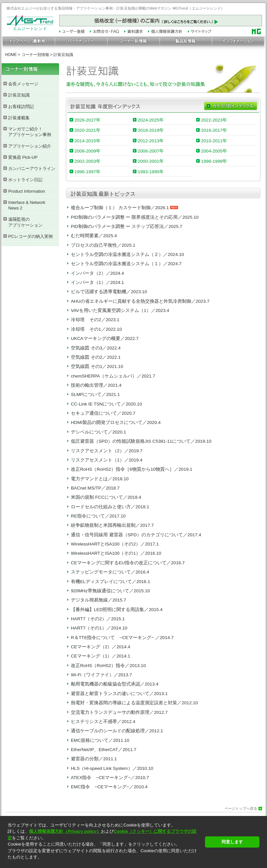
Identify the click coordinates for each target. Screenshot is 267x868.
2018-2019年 (151, 130)
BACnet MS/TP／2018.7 (95, 488)
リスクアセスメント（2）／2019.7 (107, 451)
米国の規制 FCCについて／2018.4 (106, 497)
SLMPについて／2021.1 (95, 394)
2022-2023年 (214, 120)
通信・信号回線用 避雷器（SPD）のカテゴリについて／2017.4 (136, 535)
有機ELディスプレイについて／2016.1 (110, 582)
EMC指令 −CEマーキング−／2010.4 (109, 787)
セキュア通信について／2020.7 (103, 413)
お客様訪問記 (21, 107)
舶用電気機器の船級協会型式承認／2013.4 (115, 684)
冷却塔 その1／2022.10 (96, 329)
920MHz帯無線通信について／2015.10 (110, 591)
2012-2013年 (151, 141)
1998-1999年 (214, 161)
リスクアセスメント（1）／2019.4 (107, 460)
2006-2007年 (151, 151)
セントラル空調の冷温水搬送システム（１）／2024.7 (126, 264)
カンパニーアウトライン (32, 168)
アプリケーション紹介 (30, 146)
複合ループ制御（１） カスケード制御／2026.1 (124, 208)
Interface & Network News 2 (27, 205)
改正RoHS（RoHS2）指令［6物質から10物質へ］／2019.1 (132, 469)
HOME (11, 55)
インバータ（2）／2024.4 (97, 273)
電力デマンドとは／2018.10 (100, 479)
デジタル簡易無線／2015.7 (99, 600)
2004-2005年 (214, 151)
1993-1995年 (151, 172)
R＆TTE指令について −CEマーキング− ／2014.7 (122, 638)
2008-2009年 (88, 151)
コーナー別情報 (35, 55)
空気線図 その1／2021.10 (97, 366)
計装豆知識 (19, 95)
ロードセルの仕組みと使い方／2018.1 (110, 507)
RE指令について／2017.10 (98, 516)
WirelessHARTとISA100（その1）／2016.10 (116, 553)
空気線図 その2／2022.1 (96, 357)
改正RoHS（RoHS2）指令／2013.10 (108, 666)
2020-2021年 (88, 130)
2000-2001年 (151, 161)
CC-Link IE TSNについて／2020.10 (106, 404)
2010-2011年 (214, 141)
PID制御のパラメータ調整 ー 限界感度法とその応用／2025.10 (135, 217)
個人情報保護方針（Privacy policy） (65, 831)
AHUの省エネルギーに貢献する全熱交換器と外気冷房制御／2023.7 (140, 301)
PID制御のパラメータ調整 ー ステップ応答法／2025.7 (127, 226)
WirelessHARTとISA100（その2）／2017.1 (115, 544)
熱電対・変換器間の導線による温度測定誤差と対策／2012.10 (134, 703)
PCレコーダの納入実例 (30, 236)
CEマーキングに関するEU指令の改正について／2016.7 (128, 563)
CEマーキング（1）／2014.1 (101, 656)
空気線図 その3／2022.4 (96, 348)
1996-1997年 (88, 172)
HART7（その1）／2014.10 (99, 628)
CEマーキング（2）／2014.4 (101, 647)
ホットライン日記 (25, 180)
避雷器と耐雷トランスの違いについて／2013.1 (119, 694)
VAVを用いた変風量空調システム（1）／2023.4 (120, 310)
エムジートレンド (30, 27)
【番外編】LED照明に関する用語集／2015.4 (117, 610)
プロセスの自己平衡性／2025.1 (103, 245)
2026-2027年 (88, 120)
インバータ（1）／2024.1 (97, 282)
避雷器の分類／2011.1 (94, 759)
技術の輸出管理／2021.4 (96, 385)
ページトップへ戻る (241, 809)
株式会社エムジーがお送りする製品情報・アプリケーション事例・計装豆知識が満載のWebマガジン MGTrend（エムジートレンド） (116, 8)
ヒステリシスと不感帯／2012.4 (103, 722)
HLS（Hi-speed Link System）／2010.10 (112, 768)
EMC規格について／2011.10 (100, 740)
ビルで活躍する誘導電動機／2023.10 (109, 292)
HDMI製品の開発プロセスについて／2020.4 (116, 422)
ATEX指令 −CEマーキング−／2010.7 (110, 778)
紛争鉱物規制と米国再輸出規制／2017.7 (112, 525)
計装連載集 (19, 118)
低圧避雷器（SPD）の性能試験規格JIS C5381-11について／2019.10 (141, 441)
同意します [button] (232, 842)
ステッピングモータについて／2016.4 (110, 572)
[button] (104, 863)
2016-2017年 (214, 130)
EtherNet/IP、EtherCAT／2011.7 (104, 750)
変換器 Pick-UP (23, 157)
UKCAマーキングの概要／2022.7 (105, 338)
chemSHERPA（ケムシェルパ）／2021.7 (113, 376)
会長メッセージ (23, 84)
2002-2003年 (88, 161)
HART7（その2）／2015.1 (98, 619)
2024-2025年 (151, 120)
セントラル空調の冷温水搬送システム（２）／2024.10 (127, 254)
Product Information (27, 191)
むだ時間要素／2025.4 (94, 236)
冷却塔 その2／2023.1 (95, 320)
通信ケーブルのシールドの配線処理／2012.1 (117, 731)
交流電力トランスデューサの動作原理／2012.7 (119, 712)
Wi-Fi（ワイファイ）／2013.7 (101, 675)
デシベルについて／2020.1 (99, 432)
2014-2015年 (88, 141)
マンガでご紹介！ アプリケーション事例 (30, 132)
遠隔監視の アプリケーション (25, 222)
